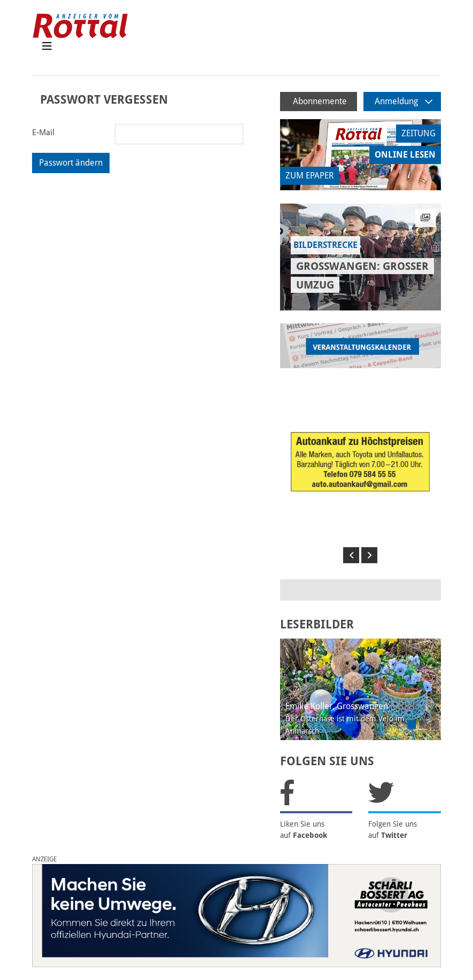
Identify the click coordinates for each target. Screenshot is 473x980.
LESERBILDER (317, 624)
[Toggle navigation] (47, 49)
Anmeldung (404, 101)
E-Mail (43, 133)
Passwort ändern (71, 163)
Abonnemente (320, 101)
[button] (351, 555)
